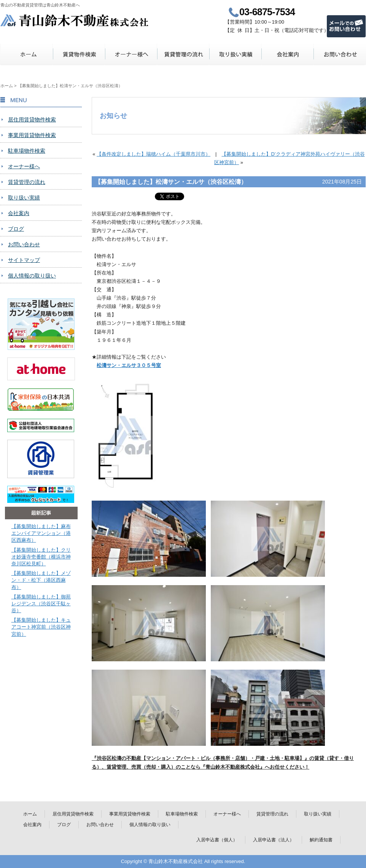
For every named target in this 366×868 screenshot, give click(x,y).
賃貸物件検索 (79, 54)
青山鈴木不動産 (75, 20)
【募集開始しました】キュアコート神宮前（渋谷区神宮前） (41, 627)
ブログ (16, 229)
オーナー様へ (131, 54)
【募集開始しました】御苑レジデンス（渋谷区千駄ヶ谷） (41, 604)
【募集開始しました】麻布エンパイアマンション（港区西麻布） (41, 533)
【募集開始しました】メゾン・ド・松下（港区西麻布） (41, 580)
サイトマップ (24, 260)
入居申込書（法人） (274, 840)
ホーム (27, 54)
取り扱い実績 (235, 54)
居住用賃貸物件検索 (32, 120)
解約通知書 (321, 840)
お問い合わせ (340, 54)
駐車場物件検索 (27, 151)
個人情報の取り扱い (32, 276)
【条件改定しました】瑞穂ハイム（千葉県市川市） (154, 154)
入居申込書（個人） (217, 840)
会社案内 (287, 54)
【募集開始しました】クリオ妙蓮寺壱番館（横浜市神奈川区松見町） (41, 557)
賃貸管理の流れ (183, 54)
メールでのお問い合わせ (346, 26)
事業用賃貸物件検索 (32, 135)
